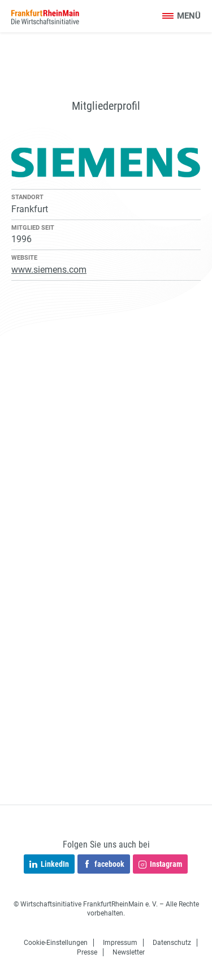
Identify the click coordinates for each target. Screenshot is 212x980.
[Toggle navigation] (181, 17)
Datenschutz (172, 943)
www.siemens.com (49, 270)
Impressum (120, 943)
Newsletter (129, 952)
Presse (87, 952)
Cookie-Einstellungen (56, 943)
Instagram (160, 865)
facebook (104, 865)
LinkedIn (49, 865)
